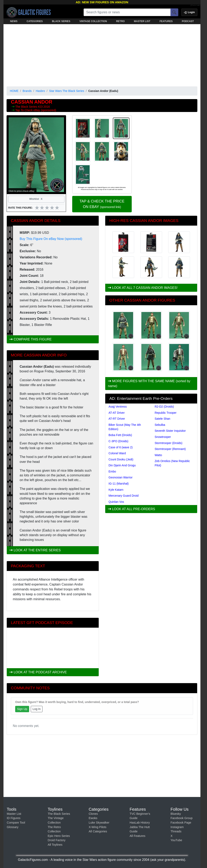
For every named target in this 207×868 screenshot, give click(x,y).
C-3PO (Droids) (118, 441)
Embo (112, 471)
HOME (14, 91)
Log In (37, 709)
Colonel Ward (117, 453)
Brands (27, 91)
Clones (93, 814)
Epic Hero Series (59, 836)
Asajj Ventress (118, 407)
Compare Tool (16, 823)
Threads (176, 831)
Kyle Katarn (116, 490)
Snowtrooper (163, 437)
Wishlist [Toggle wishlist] (36, 199)
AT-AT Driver (117, 413)
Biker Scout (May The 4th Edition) (125, 427)
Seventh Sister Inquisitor (170, 431)
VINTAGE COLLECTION (93, 21)
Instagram (177, 827)
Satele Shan (162, 419)
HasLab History (140, 823)
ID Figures (14, 818)
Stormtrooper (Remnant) (170, 449)
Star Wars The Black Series (67, 91)
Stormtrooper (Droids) (169, 443)
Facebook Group (181, 818)
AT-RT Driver (117, 419)
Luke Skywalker (99, 823)
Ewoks (93, 818)
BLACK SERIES (61, 21)
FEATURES (166, 21)
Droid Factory (57, 840)
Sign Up (22, 709)
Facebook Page (181, 823)
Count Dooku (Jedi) (121, 459)
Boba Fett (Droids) (120, 435)
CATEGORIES (35, 21)
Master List (14, 814)
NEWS (14, 21)
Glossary (13, 827)
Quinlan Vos (116, 502)
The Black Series (27, 107)
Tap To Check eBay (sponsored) (36, 110)
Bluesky (176, 814)
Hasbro (40, 91)
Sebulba (160, 425)
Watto (158, 455)
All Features (138, 836)
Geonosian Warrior (121, 477)
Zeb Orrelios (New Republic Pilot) (172, 463)
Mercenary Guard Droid (124, 496)
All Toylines (55, 845)
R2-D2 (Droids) (164, 407)
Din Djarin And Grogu (122, 465)
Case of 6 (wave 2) (121, 447)
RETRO (120, 21)
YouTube (176, 840)
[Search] (174, 12)
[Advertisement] (102, 54)
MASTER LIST (142, 21)
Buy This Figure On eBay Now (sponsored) (51, 239)
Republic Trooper (166, 413)
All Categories (98, 831)
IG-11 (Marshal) (119, 484)
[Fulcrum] (195, 5)
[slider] (47, 208)
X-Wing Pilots (97, 827)
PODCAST (188, 21)
